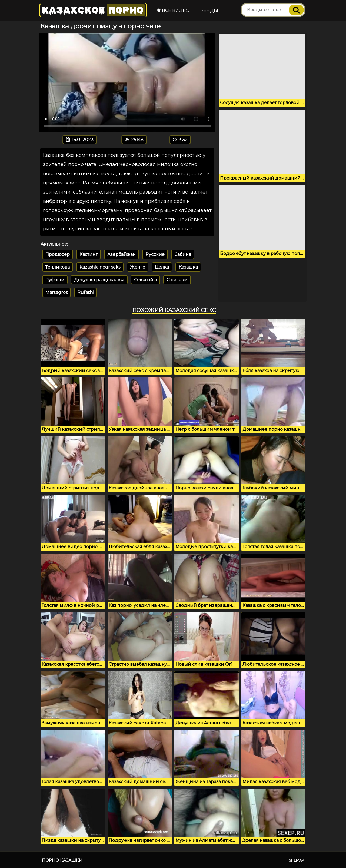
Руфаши (55, 280)
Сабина (183, 254)
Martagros (56, 292)
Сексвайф (145, 280)
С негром (177, 280)
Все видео (173, 10)
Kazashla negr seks (100, 267)
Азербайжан (122, 254)
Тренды (208, 10)
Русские (155, 254)
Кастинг (89, 254)
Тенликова (58, 267)
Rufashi (85, 292)
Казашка (188, 267)
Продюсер (58, 254)
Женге (138, 267)
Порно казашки (62, 860)
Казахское (93, 10)
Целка (162, 267)
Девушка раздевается (99, 280)
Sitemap (296, 860)
